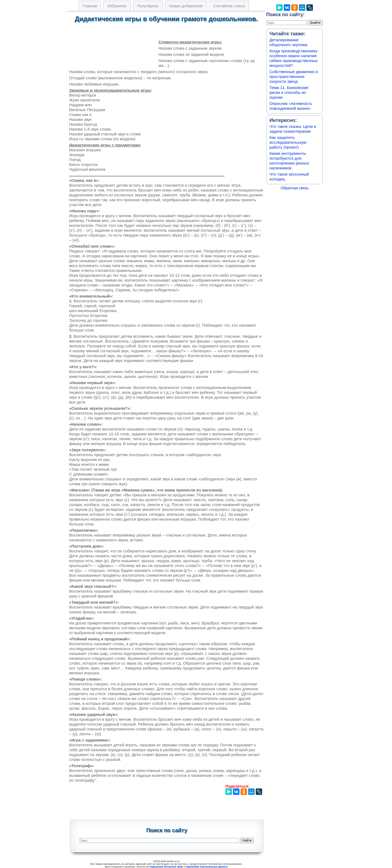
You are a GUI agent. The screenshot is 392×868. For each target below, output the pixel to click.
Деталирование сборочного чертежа (288, 42)
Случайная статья (229, 6)
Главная (90, 6)
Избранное (117, 6)
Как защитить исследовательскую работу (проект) (288, 142)
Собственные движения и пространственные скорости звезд (294, 76)
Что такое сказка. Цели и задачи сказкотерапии (293, 129)
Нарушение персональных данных (207, 867)
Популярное (148, 6)
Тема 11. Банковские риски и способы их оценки (289, 92)
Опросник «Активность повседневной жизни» (291, 106)
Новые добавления (186, 6)
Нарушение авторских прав (166, 867)
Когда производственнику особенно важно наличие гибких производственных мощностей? (294, 58)
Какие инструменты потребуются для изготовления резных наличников (289, 161)
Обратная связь (294, 188)
